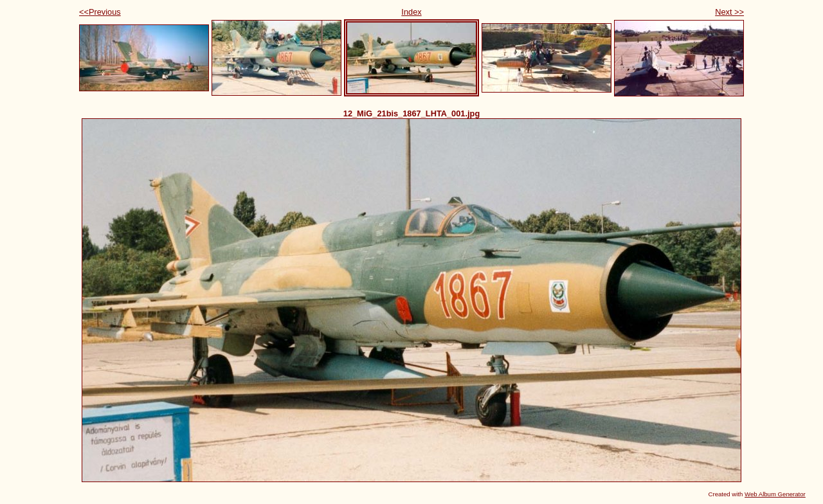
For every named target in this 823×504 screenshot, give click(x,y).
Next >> (729, 12)
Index (411, 12)
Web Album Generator (775, 494)
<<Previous (100, 12)
